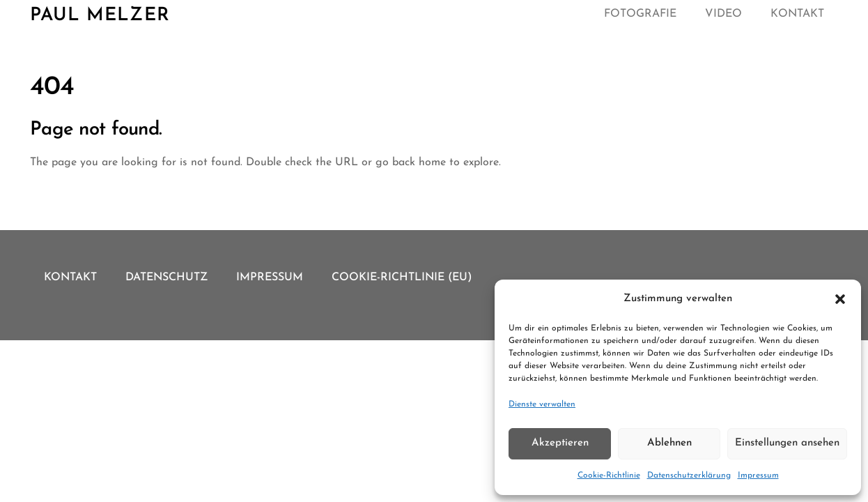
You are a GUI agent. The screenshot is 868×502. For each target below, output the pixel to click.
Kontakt (797, 14)
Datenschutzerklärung (689, 476)
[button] (840, 299)
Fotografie (640, 14)
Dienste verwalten (542, 404)
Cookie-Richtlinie (609, 476)
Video (723, 14)
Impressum (758, 476)
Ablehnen (669, 443)
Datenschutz (166, 277)
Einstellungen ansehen (787, 443)
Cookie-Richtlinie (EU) (402, 277)
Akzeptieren (560, 443)
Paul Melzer (100, 16)
